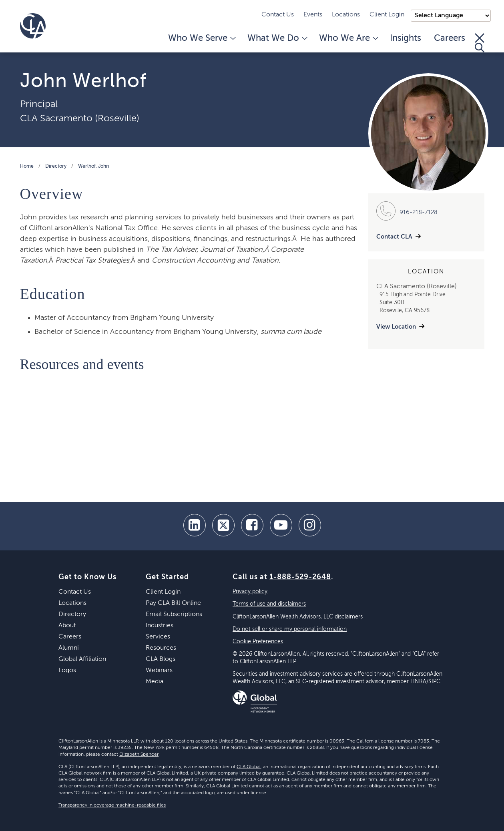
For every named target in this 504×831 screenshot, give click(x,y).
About (67, 626)
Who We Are (348, 38)
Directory (56, 167)
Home (27, 167)
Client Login (387, 15)
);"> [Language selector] (451, 16)
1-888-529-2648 (300, 577)
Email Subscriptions (174, 614)
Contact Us (278, 15)
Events (313, 15)
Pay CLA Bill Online (173, 603)
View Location (396, 327)
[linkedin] (195, 525)
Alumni (69, 648)
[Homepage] (33, 26)
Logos (67, 670)
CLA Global (249, 767)
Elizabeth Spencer (139, 755)
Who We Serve (201, 38)
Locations (346, 15)
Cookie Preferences (258, 642)
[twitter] (223, 525)
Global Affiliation (82, 659)
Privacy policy (250, 592)
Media (155, 682)
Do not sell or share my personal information (290, 629)
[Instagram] (310, 525)
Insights (406, 38)
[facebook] (252, 525)
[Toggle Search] (480, 43)
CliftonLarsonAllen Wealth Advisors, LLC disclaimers (298, 617)
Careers (450, 38)
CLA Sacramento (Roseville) (80, 118)
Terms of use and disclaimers (269, 604)
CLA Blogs (161, 659)
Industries (160, 626)
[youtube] (281, 525)
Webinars (159, 670)
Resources (161, 648)
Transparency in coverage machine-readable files (112, 805)
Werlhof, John (93, 167)
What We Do (277, 38)
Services (158, 637)
